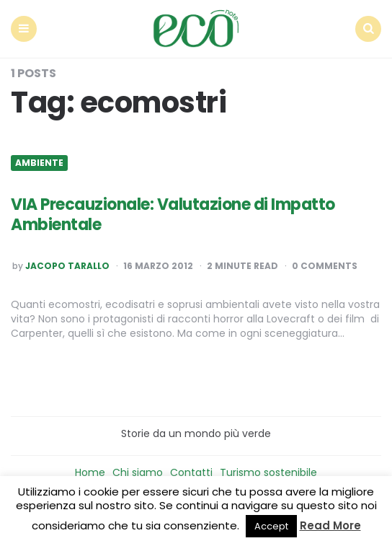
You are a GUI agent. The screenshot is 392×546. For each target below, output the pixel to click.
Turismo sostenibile (268, 472)
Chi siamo (138, 472)
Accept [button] (271, 526)
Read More (330, 525)
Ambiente (39, 163)
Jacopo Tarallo (67, 266)
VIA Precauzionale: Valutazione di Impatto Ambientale (173, 215)
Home (90, 472)
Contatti (191, 472)
